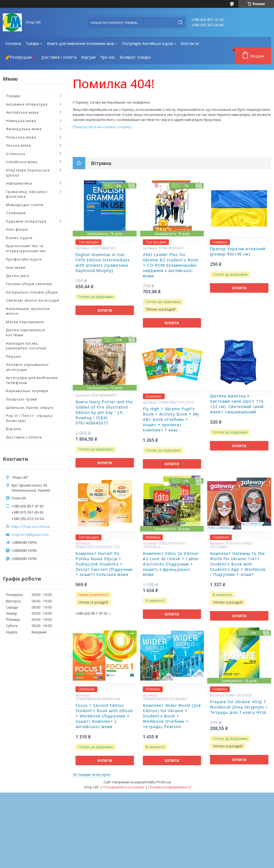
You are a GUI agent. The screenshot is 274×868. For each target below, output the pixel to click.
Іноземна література (27, 104)
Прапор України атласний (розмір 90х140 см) (238, 251)
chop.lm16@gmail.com (30, 535)
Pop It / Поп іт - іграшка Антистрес (29, 418)
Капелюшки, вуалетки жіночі (28, 311)
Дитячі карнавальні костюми (26, 332)
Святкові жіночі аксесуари (33, 300)
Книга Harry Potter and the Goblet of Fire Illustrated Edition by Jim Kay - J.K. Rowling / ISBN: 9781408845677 (104, 412)
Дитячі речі (18, 276)
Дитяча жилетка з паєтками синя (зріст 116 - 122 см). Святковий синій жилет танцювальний (238, 404)
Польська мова (21, 137)
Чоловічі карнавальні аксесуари (27, 367)
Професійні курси (24, 259)
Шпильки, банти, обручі (30, 407)
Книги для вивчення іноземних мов (81, 43)
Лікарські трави (22, 399)
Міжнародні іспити (25, 205)
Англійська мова (22, 112)
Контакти (190, 43)
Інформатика (19, 183)
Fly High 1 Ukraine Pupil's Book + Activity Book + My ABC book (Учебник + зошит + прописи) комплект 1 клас (171, 419)
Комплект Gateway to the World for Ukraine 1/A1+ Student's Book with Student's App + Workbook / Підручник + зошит (238, 564)
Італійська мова (22, 162)
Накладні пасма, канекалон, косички (26, 346)
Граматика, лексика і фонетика (27, 194)
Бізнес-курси (19, 238)
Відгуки (88, 57)
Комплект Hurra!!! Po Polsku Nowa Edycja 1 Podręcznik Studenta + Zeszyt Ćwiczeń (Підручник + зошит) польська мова (104, 564)
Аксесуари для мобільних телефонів (32, 380)
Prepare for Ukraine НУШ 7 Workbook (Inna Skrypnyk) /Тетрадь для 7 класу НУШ (239, 707)
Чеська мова (18, 145)
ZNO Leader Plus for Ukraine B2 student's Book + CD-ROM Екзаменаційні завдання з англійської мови (171, 265)
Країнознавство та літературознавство (26, 248)
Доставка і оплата (59, 57)
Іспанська (16, 154)
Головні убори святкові (29, 284)
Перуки (13, 356)
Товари (32, 43)
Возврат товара (135, 57)
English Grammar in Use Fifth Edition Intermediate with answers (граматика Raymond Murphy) (103, 263)
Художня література (26, 221)
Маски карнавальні (25, 322)
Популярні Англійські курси (147, 43)
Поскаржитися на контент (124, 787)
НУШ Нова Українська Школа (28, 173)
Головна (13, 43)
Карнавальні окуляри (27, 391)
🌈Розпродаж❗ (21, 57)
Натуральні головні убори (32, 292)
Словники (16, 213)
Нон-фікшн (17, 229)
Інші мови (16, 267)
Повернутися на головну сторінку (102, 127)
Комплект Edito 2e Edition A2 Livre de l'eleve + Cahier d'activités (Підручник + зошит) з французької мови (171, 564)
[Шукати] (180, 22)
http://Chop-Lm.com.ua (31, 527)
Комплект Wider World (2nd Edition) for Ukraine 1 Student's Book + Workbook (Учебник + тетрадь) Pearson (172, 716)
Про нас (108, 57)
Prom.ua (164, 782)
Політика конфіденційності (170, 787)
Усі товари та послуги (91, 774)
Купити (105, 310)
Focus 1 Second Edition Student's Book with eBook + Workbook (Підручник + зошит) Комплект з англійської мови (104, 716)
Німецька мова (21, 121)
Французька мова (24, 129)
